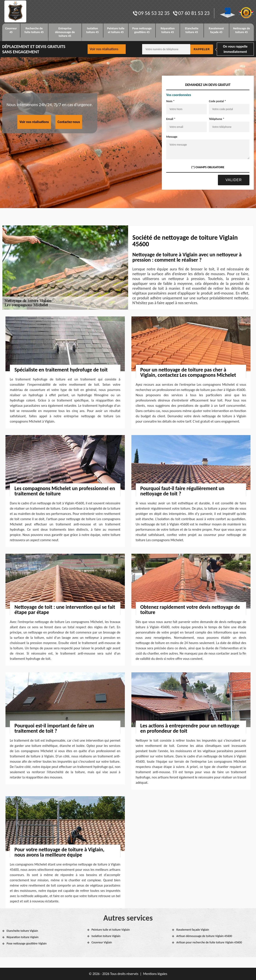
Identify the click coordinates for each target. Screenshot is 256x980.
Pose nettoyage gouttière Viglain (27, 943)
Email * (171, 119)
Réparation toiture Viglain (23, 937)
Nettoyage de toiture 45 (241, 30)
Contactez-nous (69, 122)
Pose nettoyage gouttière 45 (142, 30)
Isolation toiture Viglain (106, 936)
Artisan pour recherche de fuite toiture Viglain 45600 (209, 942)
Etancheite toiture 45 (192, 30)
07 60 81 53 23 (191, 13)
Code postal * (217, 101)
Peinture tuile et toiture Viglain (111, 930)
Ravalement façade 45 (216, 30)
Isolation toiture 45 (92, 30)
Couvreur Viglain (102, 942)
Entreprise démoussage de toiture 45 (65, 32)
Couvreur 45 (11, 30)
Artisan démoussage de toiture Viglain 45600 (204, 936)
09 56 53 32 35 (151, 13)
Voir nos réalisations (104, 49)
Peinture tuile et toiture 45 (116, 30)
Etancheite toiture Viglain (22, 931)
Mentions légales (155, 974)
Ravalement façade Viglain (193, 930)
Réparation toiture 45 (168, 30)
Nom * (170, 101)
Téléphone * (217, 119)
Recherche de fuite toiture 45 (34, 30)
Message (172, 137)
